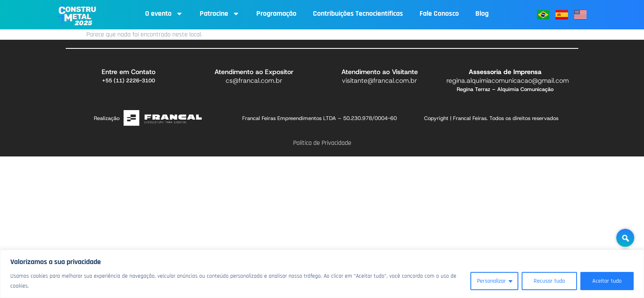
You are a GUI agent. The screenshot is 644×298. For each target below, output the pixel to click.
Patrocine (220, 14)
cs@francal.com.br (254, 81)
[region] (322, 274)
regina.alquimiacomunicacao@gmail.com (508, 81)
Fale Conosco (439, 13)
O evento (164, 14)
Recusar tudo (549, 281)
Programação (276, 13)
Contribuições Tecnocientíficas (358, 13)
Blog (482, 13)
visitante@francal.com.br (379, 81)
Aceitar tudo (607, 281)
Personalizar (491, 281)
